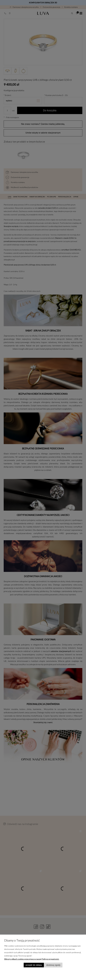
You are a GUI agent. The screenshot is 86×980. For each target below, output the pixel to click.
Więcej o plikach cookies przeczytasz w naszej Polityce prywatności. (32, 959)
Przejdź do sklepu (34, 965)
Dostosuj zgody (53, 965)
